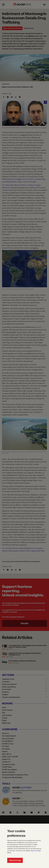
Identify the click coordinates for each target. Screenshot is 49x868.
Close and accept (15, 860)
